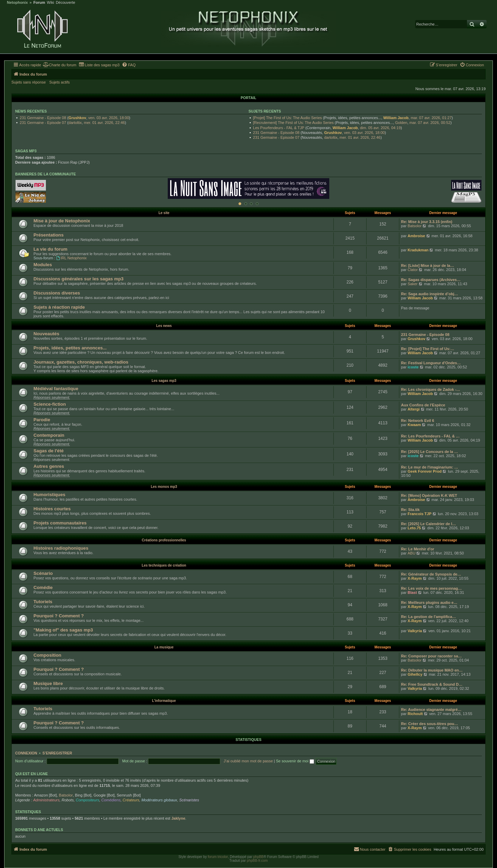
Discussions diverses (57, 293)
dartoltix (75, 123)
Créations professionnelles (164, 540)
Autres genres (49, 466)
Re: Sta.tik (410, 510)
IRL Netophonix (71, 258)
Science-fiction (50, 404)
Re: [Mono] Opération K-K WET (429, 495)
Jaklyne (178, 818)
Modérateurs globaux (159, 800)
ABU (412, 553)
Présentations (48, 235)
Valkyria (415, 631)
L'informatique (164, 701)
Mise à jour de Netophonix (62, 221)
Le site (164, 213)
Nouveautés (46, 334)
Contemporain (49, 435)
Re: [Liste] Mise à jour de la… (427, 266)
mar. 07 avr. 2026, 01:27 (431, 118)
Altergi (414, 409)
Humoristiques (49, 495)
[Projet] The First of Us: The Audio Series (288, 118)
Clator (413, 270)
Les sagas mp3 (164, 381)
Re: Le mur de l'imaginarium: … (430, 467)
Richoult (415, 714)
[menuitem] (60, 65)
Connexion (26, 753)
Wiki (51, 3)
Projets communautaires (60, 523)
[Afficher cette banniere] (240, 204)
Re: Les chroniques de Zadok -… (431, 389)
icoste (413, 367)
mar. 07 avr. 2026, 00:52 (430, 123)
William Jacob (396, 118)
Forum (39, 3)
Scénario (43, 573)
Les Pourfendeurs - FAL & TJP (279, 128)
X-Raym (415, 578)
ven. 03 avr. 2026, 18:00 (109, 118)
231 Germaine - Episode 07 (43, 123)
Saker (413, 284)
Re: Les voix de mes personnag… (431, 588)
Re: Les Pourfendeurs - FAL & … (430, 436)
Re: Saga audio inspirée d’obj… (430, 294)
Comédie (43, 587)
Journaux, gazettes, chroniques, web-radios (81, 362)
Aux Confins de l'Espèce (423, 405)
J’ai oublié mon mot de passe (248, 761)
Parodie (42, 420)
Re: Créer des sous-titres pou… (430, 724)
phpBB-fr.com (257, 861)
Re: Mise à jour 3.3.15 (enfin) (427, 222)
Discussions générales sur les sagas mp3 (79, 279)
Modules (43, 265)
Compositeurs (88, 800)
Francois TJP (420, 514)
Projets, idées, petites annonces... (70, 348)
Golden (401, 123)
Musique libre (48, 683)
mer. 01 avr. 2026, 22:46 (104, 123)
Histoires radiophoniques (61, 548)
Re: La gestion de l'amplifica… (428, 617)
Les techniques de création (164, 565)
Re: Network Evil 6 (418, 421)
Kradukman (418, 250)
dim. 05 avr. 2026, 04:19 (380, 128)
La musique (164, 647)
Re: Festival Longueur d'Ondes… (431, 363)
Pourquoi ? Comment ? (59, 616)
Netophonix (17, 3)
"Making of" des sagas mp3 (63, 630)
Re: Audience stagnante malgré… (431, 710)
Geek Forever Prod (425, 471)
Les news (164, 326)
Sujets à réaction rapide (59, 307)
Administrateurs (46, 800)
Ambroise (416, 236)
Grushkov (77, 118)
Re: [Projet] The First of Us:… (428, 349)
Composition (47, 655)
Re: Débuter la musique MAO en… (432, 670)
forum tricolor (218, 857)
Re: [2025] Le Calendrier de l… (428, 524)
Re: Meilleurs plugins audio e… (429, 602)
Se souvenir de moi (295, 761)
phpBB (259, 857)
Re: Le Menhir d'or (418, 549)
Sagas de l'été (48, 451)
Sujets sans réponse (29, 82)
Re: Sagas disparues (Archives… (431, 280)
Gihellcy (415, 674)
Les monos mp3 (164, 487)
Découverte (66, 3)
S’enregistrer (57, 753)
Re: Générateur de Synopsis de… (431, 574)
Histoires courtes (52, 509)
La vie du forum (50, 249)
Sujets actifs (60, 82)
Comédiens (111, 800)
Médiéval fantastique (56, 389)
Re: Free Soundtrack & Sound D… (432, 684)
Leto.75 (414, 528)
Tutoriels (43, 602)
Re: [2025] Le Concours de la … (430, 452)
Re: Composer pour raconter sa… (431, 656)
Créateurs (131, 800)
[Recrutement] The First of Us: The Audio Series (293, 123)
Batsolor (415, 226)
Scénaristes (189, 800)
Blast (412, 592)
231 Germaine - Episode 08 (43, 118)
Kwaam (414, 425)
